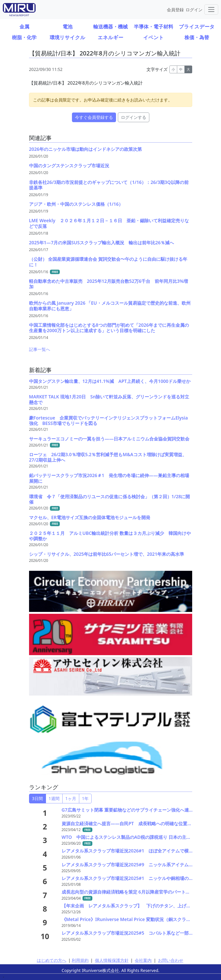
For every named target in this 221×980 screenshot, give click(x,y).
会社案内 (143, 960)
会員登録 (175, 10)
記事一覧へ (40, 349)
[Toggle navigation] (211, 10)
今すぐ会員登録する (94, 117)
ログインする (134, 117)
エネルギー (110, 37)
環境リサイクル (67, 37)
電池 (67, 26)
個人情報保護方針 (112, 960)
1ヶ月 (71, 798)
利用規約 (80, 960)
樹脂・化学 (24, 37)
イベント (154, 37)
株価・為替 (197, 37)
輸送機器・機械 (110, 26)
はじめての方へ (52, 960)
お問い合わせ (171, 960)
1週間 (54, 798)
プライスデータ (197, 26)
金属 (24, 26)
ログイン (194, 10)
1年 (85, 798)
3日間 (37, 798)
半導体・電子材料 (154, 26)
